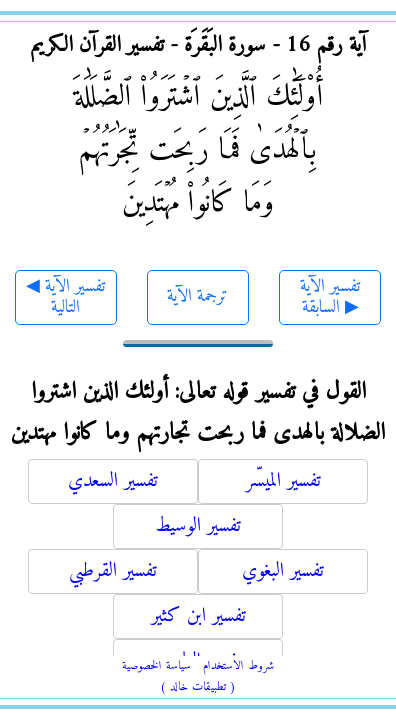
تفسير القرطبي (113, 571)
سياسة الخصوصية (156, 666)
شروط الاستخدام (238, 666)
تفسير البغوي (283, 571)
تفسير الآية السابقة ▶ (330, 297)
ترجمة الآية (197, 296)
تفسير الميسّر (283, 481)
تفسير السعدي (113, 481)
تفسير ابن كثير (198, 616)
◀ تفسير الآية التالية (65, 297)
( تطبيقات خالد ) (198, 687)
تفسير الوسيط (198, 526)
